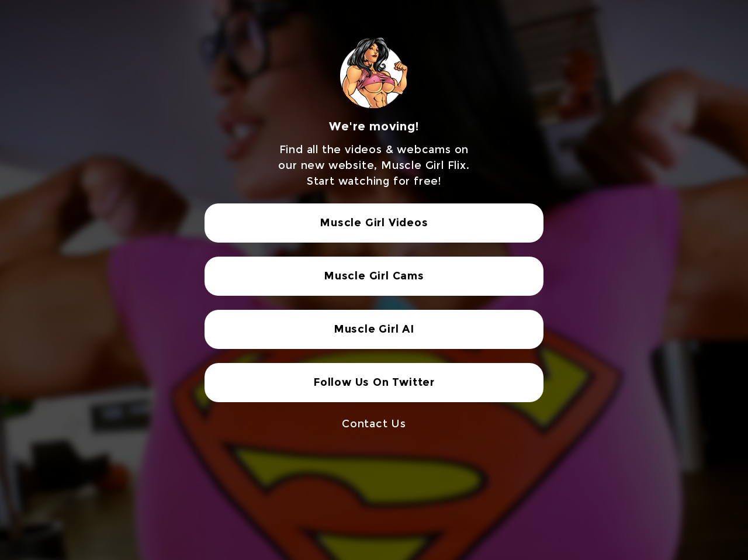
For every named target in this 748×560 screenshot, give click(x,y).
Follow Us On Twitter (374, 382)
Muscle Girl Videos (374, 223)
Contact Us (374, 424)
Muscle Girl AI (374, 329)
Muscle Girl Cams (374, 276)
